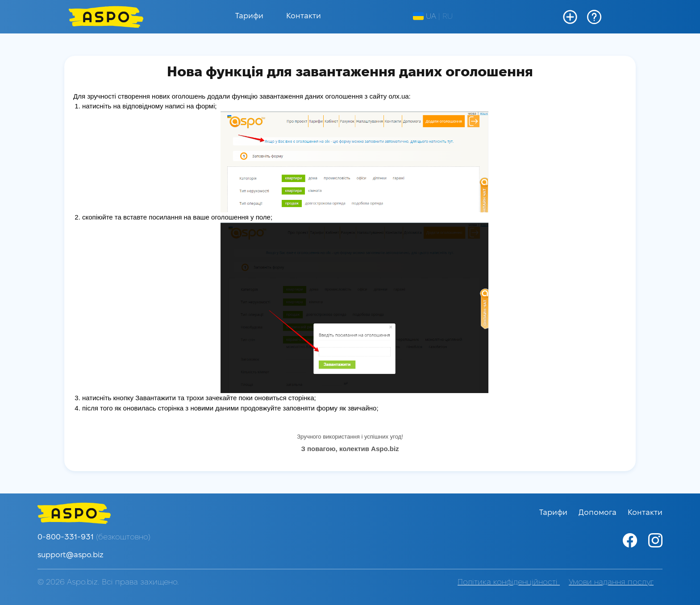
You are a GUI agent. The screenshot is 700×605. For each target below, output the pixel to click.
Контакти (304, 16)
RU (448, 17)
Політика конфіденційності (509, 582)
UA (425, 17)
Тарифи (249, 16)
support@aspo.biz (71, 555)
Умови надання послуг (611, 582)
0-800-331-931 (94, 537)
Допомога (599, 513)
